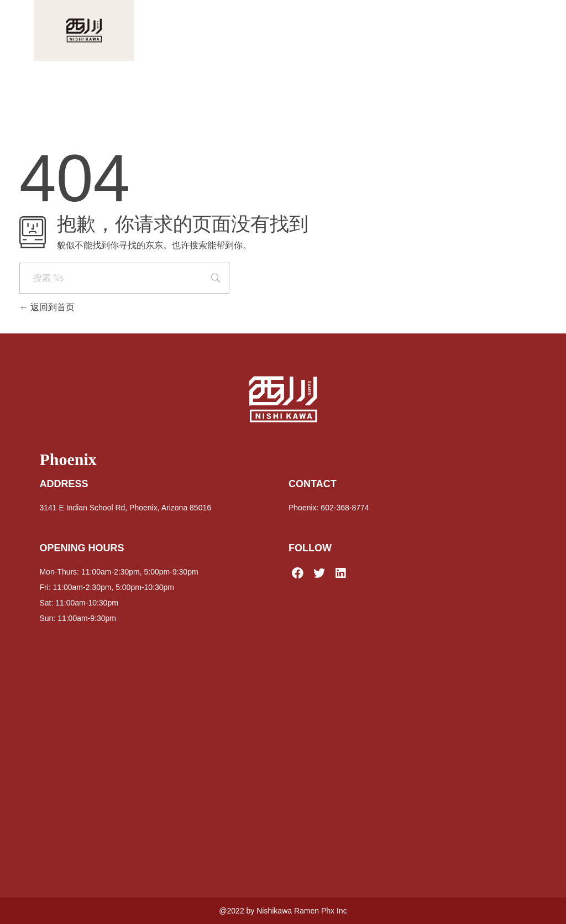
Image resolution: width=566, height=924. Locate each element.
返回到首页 (47, 307)
